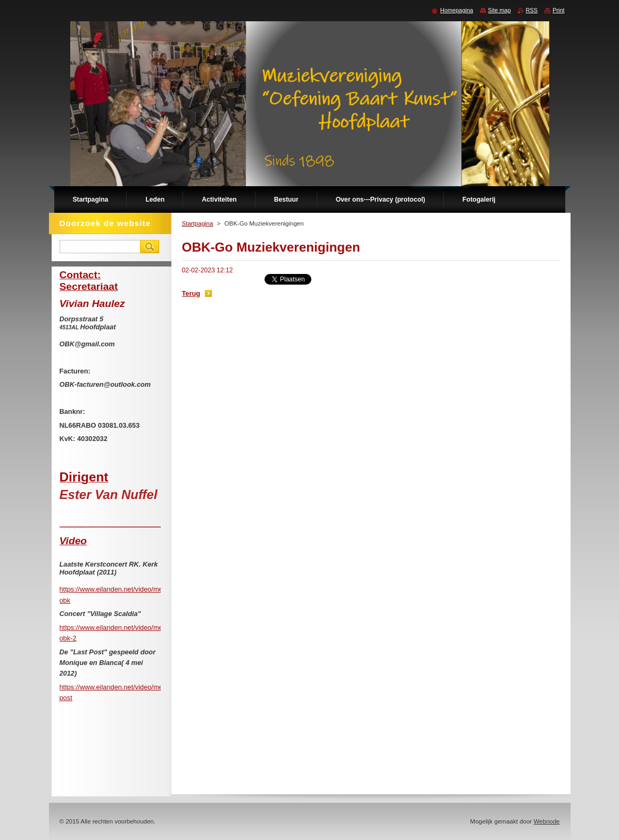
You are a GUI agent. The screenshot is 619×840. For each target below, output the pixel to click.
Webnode (546, 821)
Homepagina (457, 10)
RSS (532, 10)
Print (558, 10)
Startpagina (198, 223)
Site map (500, 10)
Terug (191, 293)
